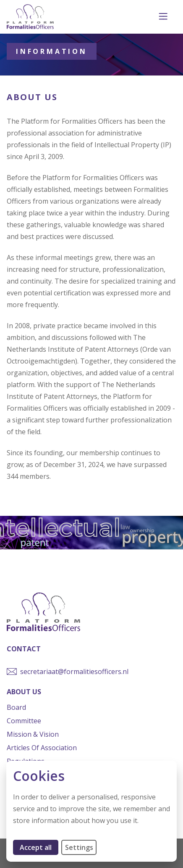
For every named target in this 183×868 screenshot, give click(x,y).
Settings (79, 847)
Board (16, 707)
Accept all (39, 847)
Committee (24, 721)
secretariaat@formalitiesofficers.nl (74, 672)
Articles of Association (42, 748)
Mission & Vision (33, 734)
